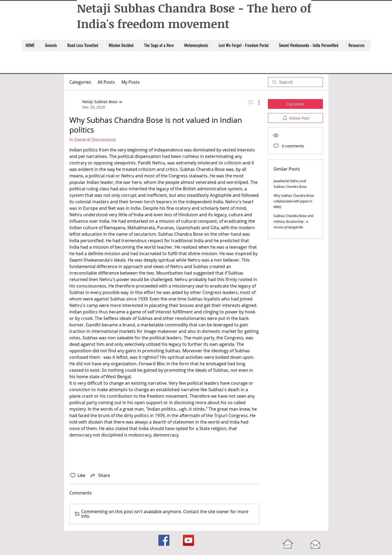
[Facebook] (164, 540)
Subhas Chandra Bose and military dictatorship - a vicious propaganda (293, 221)
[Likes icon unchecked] (73, 475)
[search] (295, 82)
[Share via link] (100, 475)
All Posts (106, 82)
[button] (52, 45)
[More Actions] (256, 102)
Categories (80, 82)
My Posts (131, 82)
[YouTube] (188, 540)
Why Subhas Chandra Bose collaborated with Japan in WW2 (294, 201)
